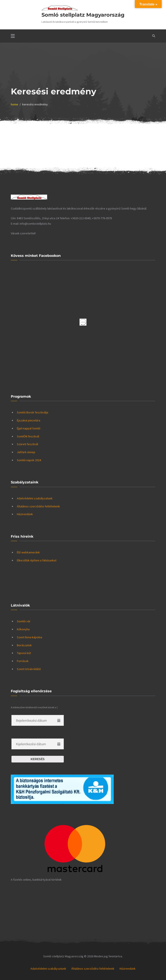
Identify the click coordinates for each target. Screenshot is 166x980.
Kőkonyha (23, 629)
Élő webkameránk (28, 552)
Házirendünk (25, 514)
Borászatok (24, 645)
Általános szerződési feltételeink (38, 506)
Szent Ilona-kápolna (30, 637)
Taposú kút (24, 653)
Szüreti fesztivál (27, 444)
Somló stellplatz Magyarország (83, 15)
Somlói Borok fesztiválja (33, 412)
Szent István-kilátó (29, 669)
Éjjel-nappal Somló (29, 428)
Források (23, 661)
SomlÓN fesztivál (28, 436)
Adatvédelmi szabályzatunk (35, 498)
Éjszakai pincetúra (29, 420)
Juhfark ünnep (26, 452)
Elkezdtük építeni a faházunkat (37, 560)
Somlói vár (24, 621)
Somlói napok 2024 (29, 460)
